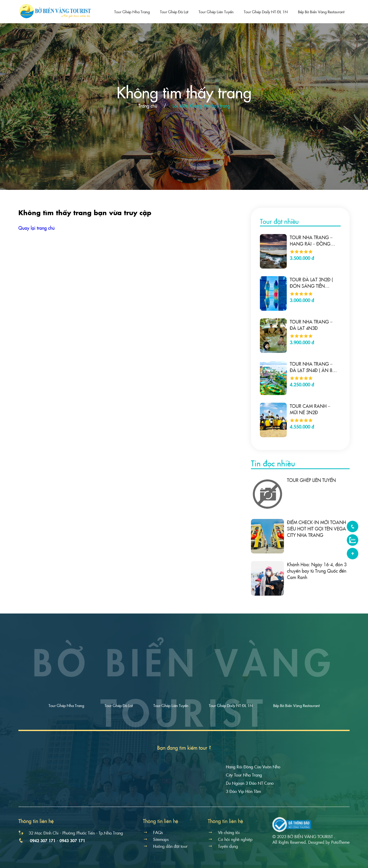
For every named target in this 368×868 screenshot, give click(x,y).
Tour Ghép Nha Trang (132, 12)
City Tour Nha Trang (244, 775)
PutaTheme (340, 842)
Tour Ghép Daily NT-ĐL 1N (266, 12)
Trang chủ (148, 106)
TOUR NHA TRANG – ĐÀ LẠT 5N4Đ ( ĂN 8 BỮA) (311, 367)
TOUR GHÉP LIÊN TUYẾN (311, 480)
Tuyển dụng (223, 846)
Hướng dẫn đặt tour (165, 846)
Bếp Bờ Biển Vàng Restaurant (321, 12)
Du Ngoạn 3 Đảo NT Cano (250, 783)
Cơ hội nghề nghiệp (230, 839)
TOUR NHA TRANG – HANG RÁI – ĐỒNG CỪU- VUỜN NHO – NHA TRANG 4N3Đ (311, 240)
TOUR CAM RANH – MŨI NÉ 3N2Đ (310, 409)
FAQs (153, 832)
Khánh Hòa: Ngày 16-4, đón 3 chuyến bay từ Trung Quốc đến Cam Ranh (317, 571)
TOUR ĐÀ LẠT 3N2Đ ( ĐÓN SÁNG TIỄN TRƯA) (311, 283)
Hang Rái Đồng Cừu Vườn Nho (253, 767)
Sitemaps (156, 839)
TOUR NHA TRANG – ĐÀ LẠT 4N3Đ (311, 325)
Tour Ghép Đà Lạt (174, 12)
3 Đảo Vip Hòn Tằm (243, 791)
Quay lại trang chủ (37, 228)
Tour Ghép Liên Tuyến (216, 12)
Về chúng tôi (224, 832)
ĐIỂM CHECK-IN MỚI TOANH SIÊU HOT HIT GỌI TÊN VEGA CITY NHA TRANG (317, 529)
